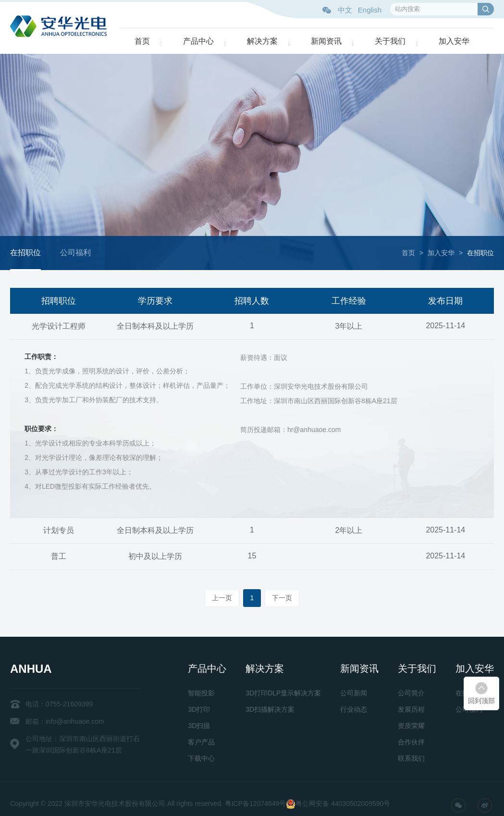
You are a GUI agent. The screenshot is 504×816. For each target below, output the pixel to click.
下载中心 (201, 758)
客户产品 (201, 742)
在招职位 (25, 253)
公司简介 (411, 693)
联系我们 (411, 758)
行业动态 (354, 709)
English (370, 10)
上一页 (222, 598)
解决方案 (262, 41)
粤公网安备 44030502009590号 (343, 804)
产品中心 (198, 41)
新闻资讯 (326, 41)
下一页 (282, 598)
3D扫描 (199, 726)
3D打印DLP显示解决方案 (283, 693)
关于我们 (390, 41)
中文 (345, 10)
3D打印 (199, 709)
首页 (142, 41)
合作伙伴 (411, 742)
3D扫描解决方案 (270, 709)
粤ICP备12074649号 (256, 804)
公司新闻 (354, 693)
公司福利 (75, 253)
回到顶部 (481, 701)
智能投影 (201, 693)
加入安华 (454, 41)
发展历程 (411, 709)
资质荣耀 (411, 726)
